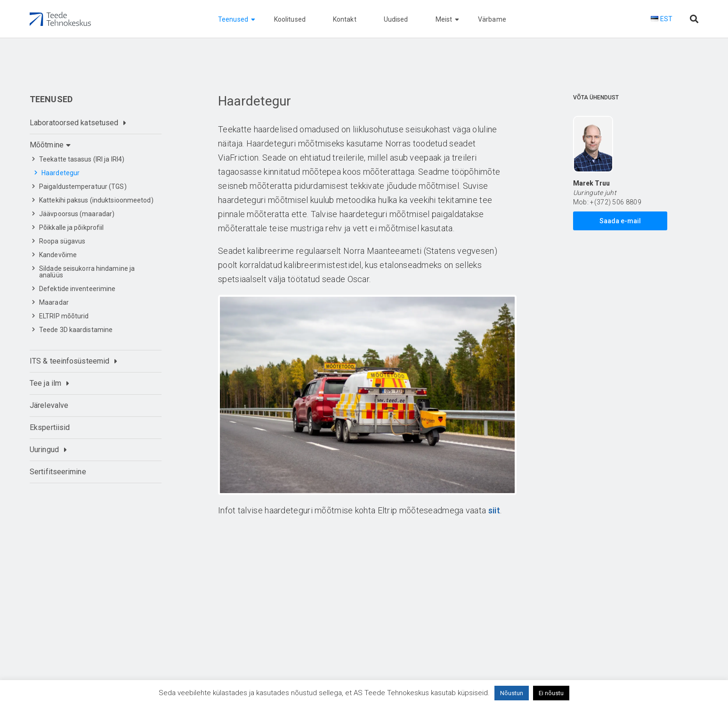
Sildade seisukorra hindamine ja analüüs (87, 272)
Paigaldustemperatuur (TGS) (83, 187)
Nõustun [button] (512, 693)
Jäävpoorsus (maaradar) (77, 214)
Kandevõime (58, 255)
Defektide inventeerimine (77, 289)
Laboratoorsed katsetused (74, 123)
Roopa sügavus (62, 241)
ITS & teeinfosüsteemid (69, 361)
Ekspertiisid (50, 427)
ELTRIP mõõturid (64, 316)
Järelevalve (49, 405)
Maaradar (54, 302)
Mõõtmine (47, 145)
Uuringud (44, 450)
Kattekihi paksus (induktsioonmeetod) (96, 200)
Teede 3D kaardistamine (76, 330)
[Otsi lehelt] (694, 19)
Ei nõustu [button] (551, 693)
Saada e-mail (620, 221)
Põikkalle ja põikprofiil (71, 227)
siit (494, 510)
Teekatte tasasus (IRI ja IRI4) (82, 159)
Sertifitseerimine (58, 472)
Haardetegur (61, 173)
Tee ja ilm (45, 383)
